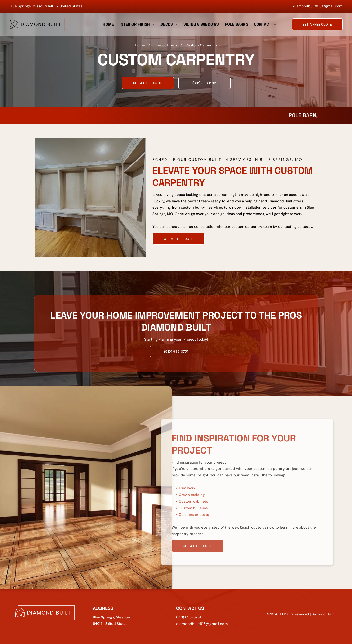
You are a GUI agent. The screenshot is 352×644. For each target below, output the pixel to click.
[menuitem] (108, 24)
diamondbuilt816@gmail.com (318, 6)
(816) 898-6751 (188, 617)
